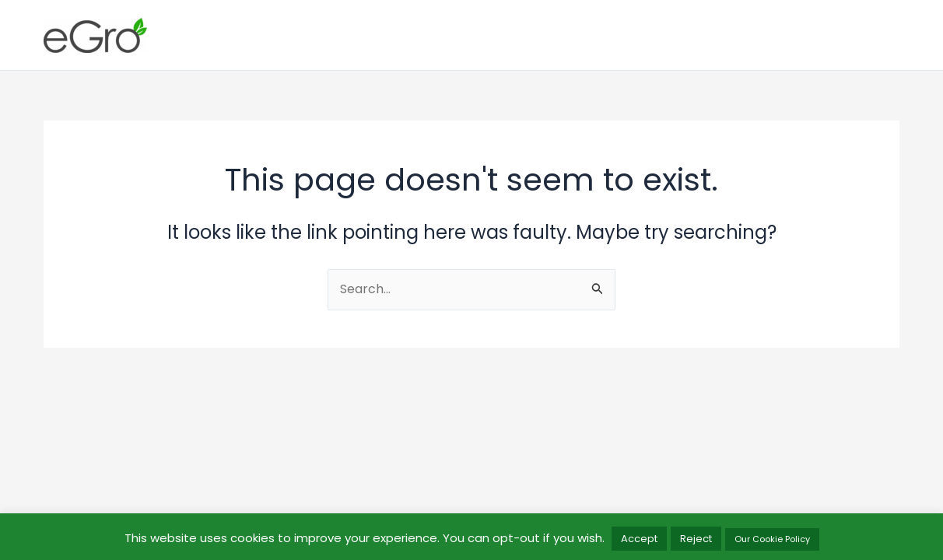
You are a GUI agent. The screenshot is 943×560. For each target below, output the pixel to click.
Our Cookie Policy (772, 539)
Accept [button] (639, 539)
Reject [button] (696, 539)
